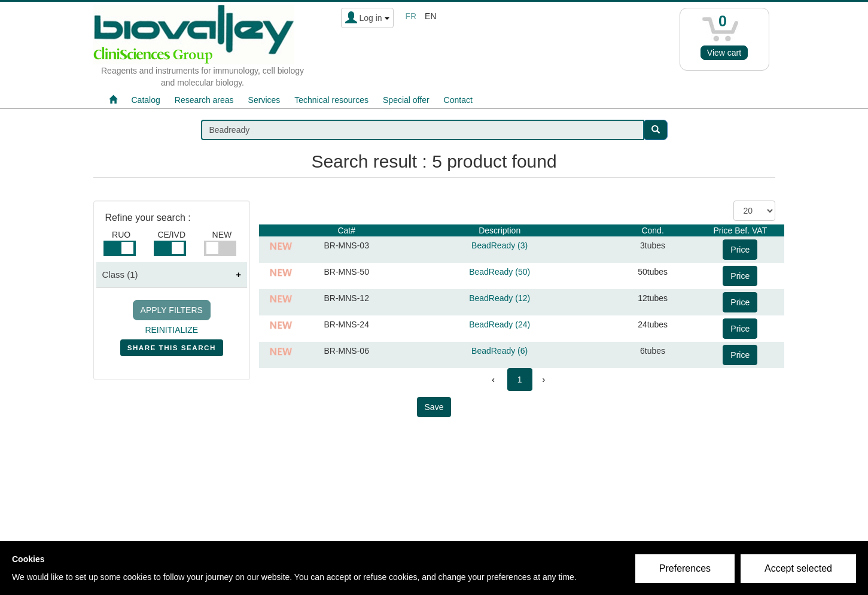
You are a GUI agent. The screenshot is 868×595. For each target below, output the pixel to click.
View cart (724, 53)
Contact (458, 100)
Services (264, 100)
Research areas (204, 100)
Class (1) (120, 274)
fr (411, 16)
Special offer (406, 100)
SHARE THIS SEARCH (172, 350)
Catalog (146, 100)
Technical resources (331, 100)
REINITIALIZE (171, 330)
